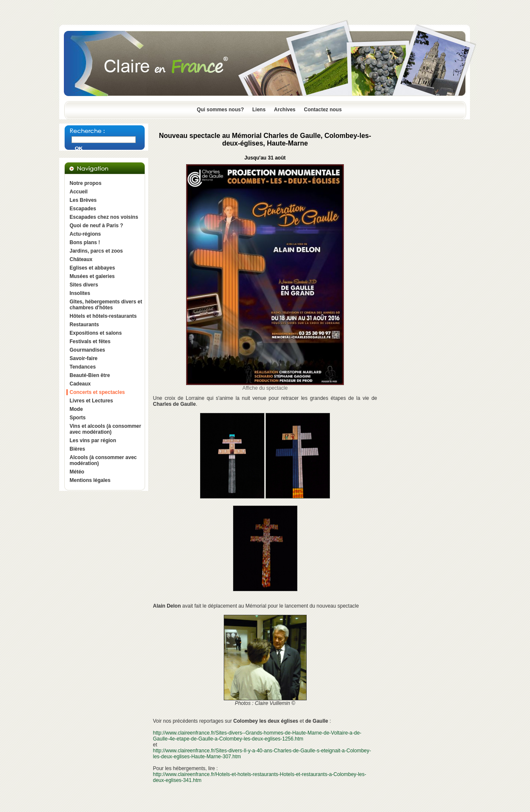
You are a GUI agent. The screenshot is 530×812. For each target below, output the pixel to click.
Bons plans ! (85, 242)
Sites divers (84, 285)
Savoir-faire (84, 358)
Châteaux (81, 259)
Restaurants (84, 325)
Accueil (79, 192)
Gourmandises (88, 350)
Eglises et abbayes (92, 268)
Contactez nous (323, 110)
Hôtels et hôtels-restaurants (103, 316)
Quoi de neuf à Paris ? (97, 226)
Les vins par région (93, 440)
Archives (285, 110)
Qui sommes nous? (220, 110)
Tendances (83, 367)
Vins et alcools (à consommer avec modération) (106, 429)
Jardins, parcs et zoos (96, 251)
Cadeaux (80, 384)
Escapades (83, 209)
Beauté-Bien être (90, 375)
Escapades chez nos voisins (104, 217)
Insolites (80, 293)
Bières (78, 449)
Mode (76, 409)
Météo (77, 472)
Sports (78, 418)
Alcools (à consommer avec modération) (103, 460)
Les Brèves (83, 200)
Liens (259, 110)
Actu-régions (85, 234)
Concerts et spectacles (97, 392)
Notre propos (86, 183)
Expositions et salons (96, 333)
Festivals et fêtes (90, 341)
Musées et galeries (92, 276)
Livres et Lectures (92, 401)
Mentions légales (90, 480)
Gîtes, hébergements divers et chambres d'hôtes (106, 305)
